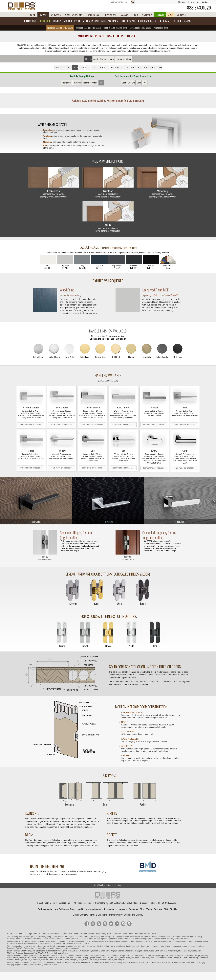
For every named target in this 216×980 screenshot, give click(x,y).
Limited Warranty (80, 915)
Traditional (140, 28)
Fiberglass (164, 21)
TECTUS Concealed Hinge (127, 558)
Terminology (110, 909)
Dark (139, 83)
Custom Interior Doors (130, 934)
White (95, 83)
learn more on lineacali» (31, 425)
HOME (32, 15)
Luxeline (60, 28)
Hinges (111, 59)
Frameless (67, 83)
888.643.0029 (199, 8)
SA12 (69, 68)
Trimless (77, 83)
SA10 (57, 68)
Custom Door (44, 943)
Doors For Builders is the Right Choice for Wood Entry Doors (65, 934)
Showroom (100, 903)
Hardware (120, 59)
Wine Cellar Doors (149, 934)
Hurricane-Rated (147, 21)
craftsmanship (120, 939)
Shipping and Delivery (133, 915)
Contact (205, 2)
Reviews (182, 2)
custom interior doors (137, 941)
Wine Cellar (161, 28)
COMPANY (147, 15)
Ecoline (88, 28)
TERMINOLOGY (94, 15)
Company (133, 909)
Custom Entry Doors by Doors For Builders (105, 934)
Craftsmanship (45, 909)
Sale (170, 15)
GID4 (139, 68)
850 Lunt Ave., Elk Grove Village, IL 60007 (129, 903)
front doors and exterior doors (71, 941)
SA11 (63, 68)
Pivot (77, 21)
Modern (68, 21)
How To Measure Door (64, 909)
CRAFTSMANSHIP (74, 15)
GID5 (145, 68)
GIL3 (133, 68)
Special (160, 15)
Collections (30, 21)
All (101, 83)
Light (124, 83)
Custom (57, 21)
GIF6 (151, 68)
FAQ (136, 15)
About (129, 59)
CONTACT (181, 15)
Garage (188, 21)
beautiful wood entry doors (49, 941)
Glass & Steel (115, 28)
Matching (86, 83)
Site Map (174, 909)
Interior (177, 21)
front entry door (16, 937)
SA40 (81, 68)
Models (88, 59)
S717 (106, 68)
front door (14, 946)
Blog (142, 909)
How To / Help (194, 2)
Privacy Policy (115, 915)
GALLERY (125, 15)
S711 (87, 68)
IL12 (122, 68)
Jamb (96, 59)
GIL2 (128, 68)
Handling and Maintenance (89, 909)
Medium (131, 83)
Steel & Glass (128, 21)
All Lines (158, 68)
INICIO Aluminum (110, 21)
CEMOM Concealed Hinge (45, 558)
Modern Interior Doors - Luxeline (108, 36)
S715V (100, 68)
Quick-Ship (45, 21)
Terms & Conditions (99, 915)
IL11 (117, 68)
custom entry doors (118, 941)
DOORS (43, 15)
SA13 (75, 68)
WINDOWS (56, 15)
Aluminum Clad (91, 21)
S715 (93, 68)
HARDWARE (111, 15)
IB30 (112, 68)
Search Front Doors (121, 2)
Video (149, 909)
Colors (103, 59)
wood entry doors (139, 946)
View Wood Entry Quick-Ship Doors (108, 885)
